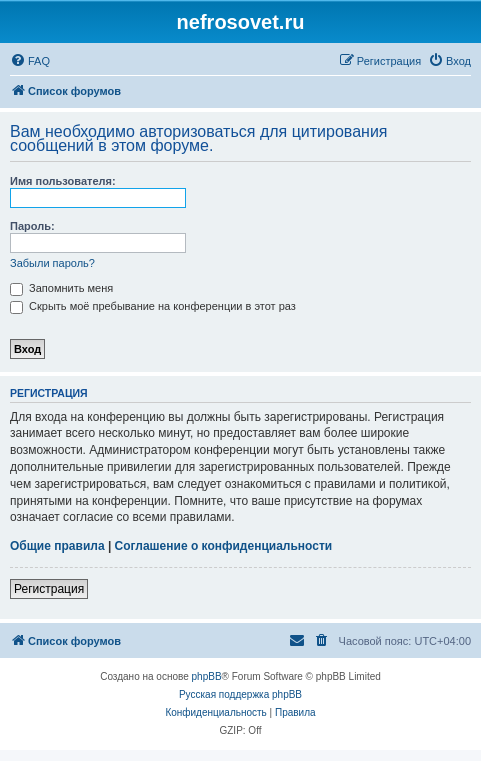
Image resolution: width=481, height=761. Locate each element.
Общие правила (57, 546)
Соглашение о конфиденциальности (224, 546)
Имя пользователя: (63, 181)
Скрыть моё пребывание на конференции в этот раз (153, 306)
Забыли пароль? (52, 263)
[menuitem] (30, 61)
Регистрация (49, 589)
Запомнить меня (61, 288)
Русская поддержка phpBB (240, 694)
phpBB (207, 676)
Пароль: (32, 226)
